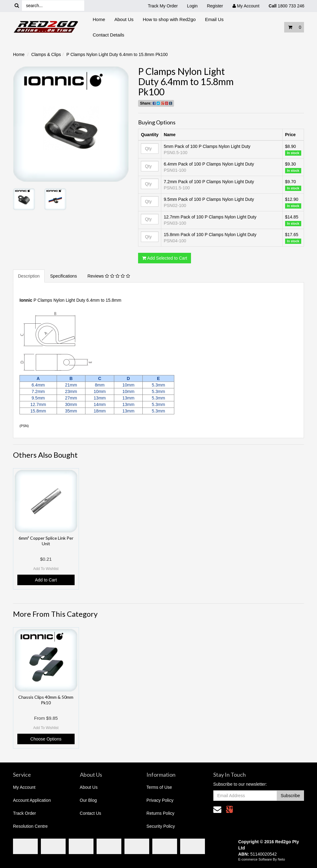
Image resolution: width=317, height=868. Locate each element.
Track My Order (163, 6)
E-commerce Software (255, 859)
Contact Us (91, 813)
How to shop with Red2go (169, 19)
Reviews (109, 276)
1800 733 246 (287, 6)
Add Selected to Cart (165, 258)
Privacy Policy (160, 800)
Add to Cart (46, 580)
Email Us (214, 19)
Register (215, 6)
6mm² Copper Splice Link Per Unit (46, 541)
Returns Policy (160, 813)
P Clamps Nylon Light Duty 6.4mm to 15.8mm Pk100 (117, 54)
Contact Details (109, 35)
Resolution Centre (30, 826)
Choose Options (46, 739)
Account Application (32, 800)
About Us (124, 19)
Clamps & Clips (46, 54)
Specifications (63, 276)
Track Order (24, 813)
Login (192, 6)
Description (29, 276)
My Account (24, 787)
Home (99, 19)
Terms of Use (159, 787)
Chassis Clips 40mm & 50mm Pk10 (46, 700)
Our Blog (88, 800)
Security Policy (161, 826)
